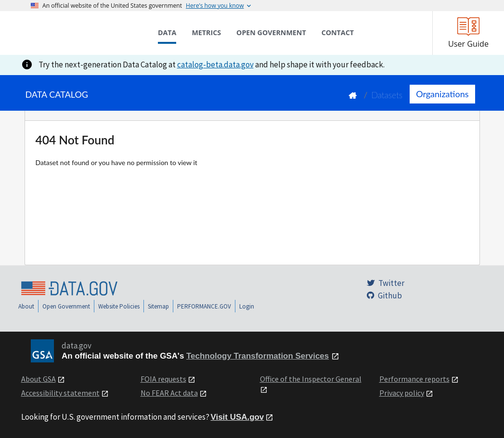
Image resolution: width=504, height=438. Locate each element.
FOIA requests (163, 379)
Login (247, 306)
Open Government (66, 306)
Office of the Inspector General (311, 379)
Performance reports (414, 379)
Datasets (387, 95)
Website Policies (119, 306)
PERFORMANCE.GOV (204, 306)
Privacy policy (402, 393)
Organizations (442, 94)
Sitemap (158, 306)
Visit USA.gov (238, 417)
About (26, 306)
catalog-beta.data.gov (215, 64)
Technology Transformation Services (258, 356)
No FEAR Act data (169, 393)
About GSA (39, 379)
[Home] (79, 33)
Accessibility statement (60, 393)
